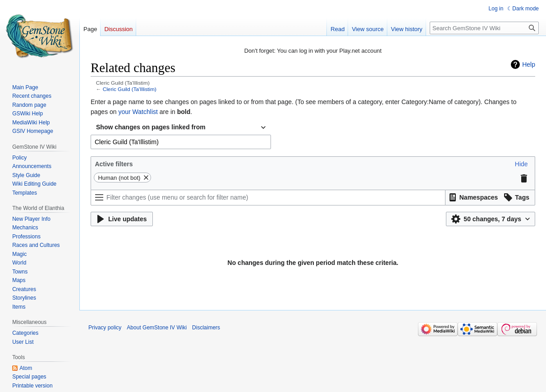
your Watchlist (138, 112)
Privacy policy (105, 328)
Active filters (114, 164)
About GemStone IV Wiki (157, 328)
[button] (521, 164)
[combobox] (181, 128)
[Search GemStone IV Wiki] (484, 28)
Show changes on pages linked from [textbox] (151, 127)
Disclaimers (206, 328)
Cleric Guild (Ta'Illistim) (130, 89)
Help (529, 64)
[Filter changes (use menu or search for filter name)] (268, 198)
